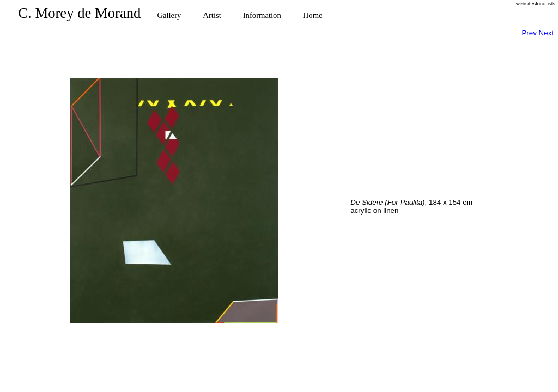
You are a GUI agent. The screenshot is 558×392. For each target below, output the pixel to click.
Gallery (169, 15)
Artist (212, 15)
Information (262, 15)
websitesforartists (536, 4)
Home (313, 15)
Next (546, 33)
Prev (529, 33)
